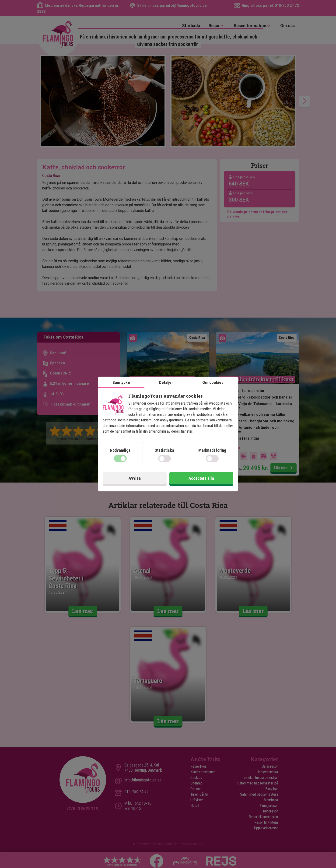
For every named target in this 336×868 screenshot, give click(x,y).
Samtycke (121, 383)
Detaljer (166, 383)
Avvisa (135, 478)
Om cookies (213, 383)
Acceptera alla (201, 478)
